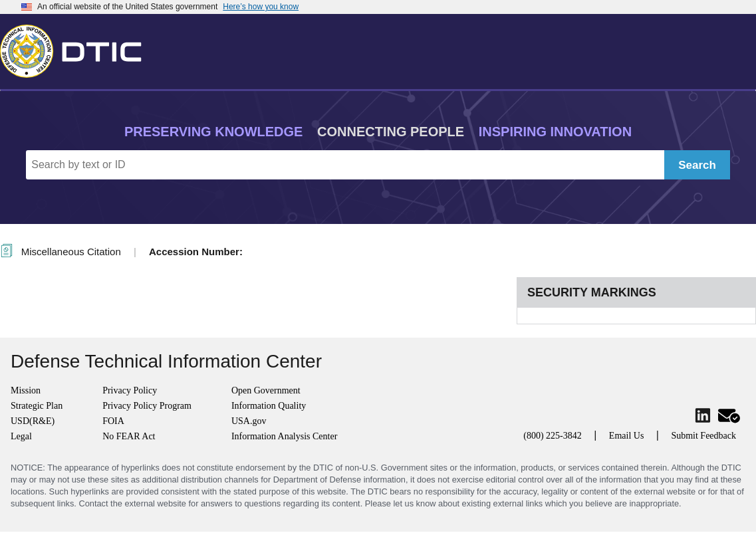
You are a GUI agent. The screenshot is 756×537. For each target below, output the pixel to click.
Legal (21, 436)
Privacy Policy (130, 390)
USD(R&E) (33, 421)
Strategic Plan (37, 406)
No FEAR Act (129, 436)
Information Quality (269, 406)
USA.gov (249, 421)
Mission (26, 390)
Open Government (266, 390)
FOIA (113, 421)
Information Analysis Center (284, 436)
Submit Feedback (703, 436)
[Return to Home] (76, 49)
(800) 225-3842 (553, 436)
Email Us (627, 436)
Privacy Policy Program (147, 406)
